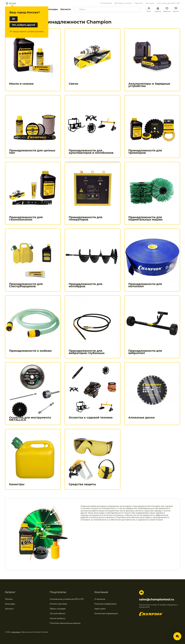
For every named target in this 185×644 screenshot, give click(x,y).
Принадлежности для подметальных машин (145, 218)
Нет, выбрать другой (24, 25)
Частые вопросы (57, 618)
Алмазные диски (141, 418)
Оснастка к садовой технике (91, 418)
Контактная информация (106, 614)
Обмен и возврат (58, 609)
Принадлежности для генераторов (85, 218)
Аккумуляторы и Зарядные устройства (149, 85)
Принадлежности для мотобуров (85, 285)
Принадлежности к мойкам (30, 351)
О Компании (106, 3)
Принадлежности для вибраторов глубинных (87, 352)
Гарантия (139, 3)
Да (14, 19)
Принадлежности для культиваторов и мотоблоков (91, 152)
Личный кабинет (58, 614)
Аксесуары (10, 604)
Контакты (150, 3)
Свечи (73, 84)
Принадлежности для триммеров (145, 152)
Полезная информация (105, 604)
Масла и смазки (21, 84)
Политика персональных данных (65, 623)
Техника (9, 599)
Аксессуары (51, 9)
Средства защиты (82, 484)
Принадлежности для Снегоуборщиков (26, 285)
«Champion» (16, 632)
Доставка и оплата (123, 3)
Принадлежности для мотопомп (145, 285)
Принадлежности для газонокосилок (26, 218)
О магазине (100, 599)
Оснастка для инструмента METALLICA (30, 419)
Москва (12, 3)
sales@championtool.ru (157, 599)
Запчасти (66, 9)
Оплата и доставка (58, 604)
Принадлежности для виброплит (145, 352)
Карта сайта (100, 609)
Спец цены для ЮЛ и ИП (168, 3)
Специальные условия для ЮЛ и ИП (67, 599)
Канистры (17, 484)
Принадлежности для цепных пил (32, 152)
